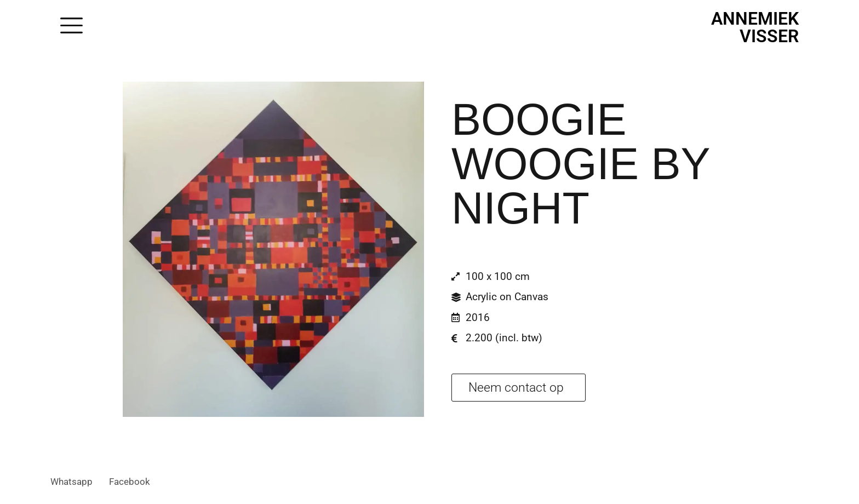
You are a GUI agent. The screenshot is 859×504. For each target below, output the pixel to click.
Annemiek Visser (755, 27)
